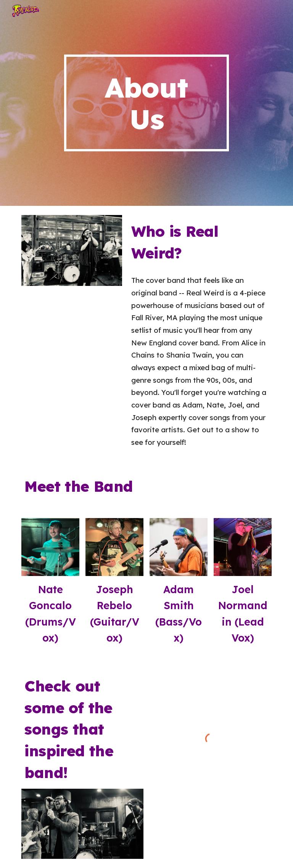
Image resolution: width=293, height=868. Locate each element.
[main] (146, 103)
